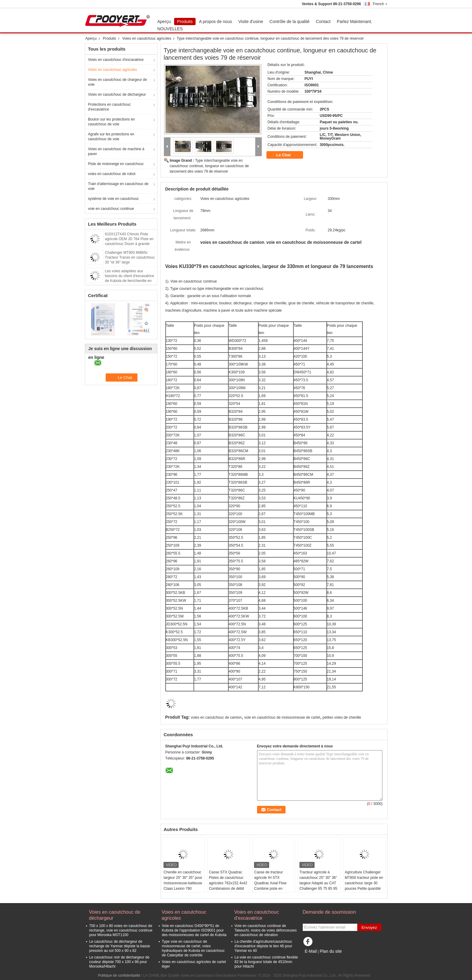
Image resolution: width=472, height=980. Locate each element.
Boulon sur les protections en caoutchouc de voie (112, 122)
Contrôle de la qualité (289, 22)
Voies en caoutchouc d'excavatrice (116, 60)
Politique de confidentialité (119, 975)
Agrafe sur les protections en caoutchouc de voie (111, 137)
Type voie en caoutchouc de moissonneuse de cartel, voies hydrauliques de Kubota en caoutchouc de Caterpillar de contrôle (193, 948)
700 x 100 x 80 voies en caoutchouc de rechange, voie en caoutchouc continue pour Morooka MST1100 (121, 930)
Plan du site (331, 951)
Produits (185, 22)
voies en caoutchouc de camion (216, 717)
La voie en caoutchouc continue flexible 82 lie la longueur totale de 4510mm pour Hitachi (266, 962)
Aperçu (164, 22)
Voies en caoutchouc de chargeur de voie (118, 82)
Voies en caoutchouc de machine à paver (116, 151)
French (380, 4)
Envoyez (369, 927)
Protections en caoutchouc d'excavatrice (109, 107)
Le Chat (288, 155)
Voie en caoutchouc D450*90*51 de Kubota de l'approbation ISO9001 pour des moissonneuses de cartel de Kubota (194, 930)
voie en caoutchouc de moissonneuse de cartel (282, 717)
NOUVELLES (170, 29)
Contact (323, 22)
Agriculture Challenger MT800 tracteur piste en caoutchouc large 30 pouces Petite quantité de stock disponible (364, 883)
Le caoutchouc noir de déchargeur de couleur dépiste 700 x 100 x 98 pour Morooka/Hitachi (119, 962)
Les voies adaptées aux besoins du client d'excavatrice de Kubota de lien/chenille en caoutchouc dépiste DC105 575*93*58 (130, 281)
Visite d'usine (251, 22)
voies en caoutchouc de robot (112, 174)
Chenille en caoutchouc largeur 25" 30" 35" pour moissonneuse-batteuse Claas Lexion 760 (183, 880)
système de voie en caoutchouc (114, 199)
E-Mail (311, 951)
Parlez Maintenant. (355, 22)
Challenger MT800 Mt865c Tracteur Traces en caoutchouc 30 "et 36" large (130, 257)
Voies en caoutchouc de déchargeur (117, 94)
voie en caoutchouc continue (111, 209)
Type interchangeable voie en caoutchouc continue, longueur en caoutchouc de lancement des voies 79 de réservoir (210, 166)
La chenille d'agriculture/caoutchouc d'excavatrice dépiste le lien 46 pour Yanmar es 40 (263, 946)
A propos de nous (215, 22)
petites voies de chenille (342, 717)
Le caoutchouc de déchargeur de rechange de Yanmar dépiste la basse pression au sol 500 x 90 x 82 (120, 946)
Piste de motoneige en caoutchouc (116, 164)
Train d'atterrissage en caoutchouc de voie (118, 186)
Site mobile (314, 959)
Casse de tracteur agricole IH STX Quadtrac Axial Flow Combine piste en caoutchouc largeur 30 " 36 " (273, 886)
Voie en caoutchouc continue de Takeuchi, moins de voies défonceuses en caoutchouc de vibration (266, 930)
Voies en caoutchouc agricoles (147, 38)
